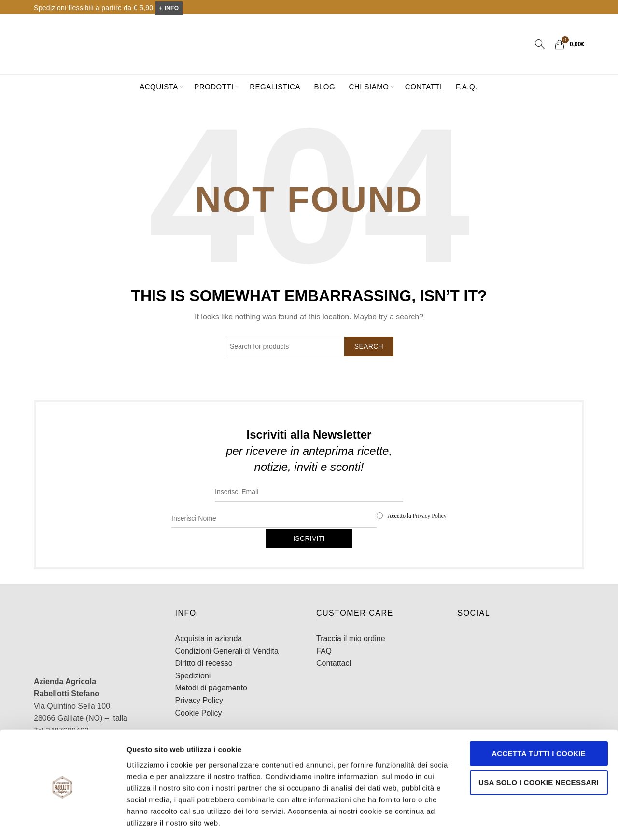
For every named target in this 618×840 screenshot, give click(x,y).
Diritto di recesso (204, 663)
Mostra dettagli (153, 821)
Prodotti (214, 87)
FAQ (324, 651)
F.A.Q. (467, 87)
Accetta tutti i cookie (538, 725)
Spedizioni (193, 676)
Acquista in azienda (209, 639)
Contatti (424, 87)
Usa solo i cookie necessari (537, 754)
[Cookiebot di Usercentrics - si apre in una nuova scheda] (63, 821)
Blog (324, 87)
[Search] (540, 44)
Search (369, 346)
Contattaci (334, 663)
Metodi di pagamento (211, 688)
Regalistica (275, 87)
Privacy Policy (430, 516)
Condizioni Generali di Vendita (227, 651)
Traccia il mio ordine (351, 639)
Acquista (159, 87)
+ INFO (169, 8)
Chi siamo (369, 87)
